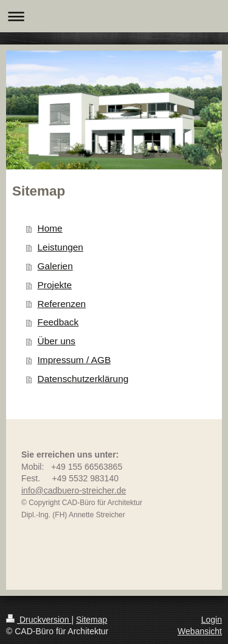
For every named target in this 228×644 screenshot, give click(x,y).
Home (50, 228)
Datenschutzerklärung (83, 379)
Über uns (57, 341)
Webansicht (200, 631)
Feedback (58, 322)
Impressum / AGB (74, 360)
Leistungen (60, 247)
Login (212, 620)
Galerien (55, 266)
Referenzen (62, 304)
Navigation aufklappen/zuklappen (114, 16)
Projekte (55, 285)
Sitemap (92, 620)
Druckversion (39, 620)
